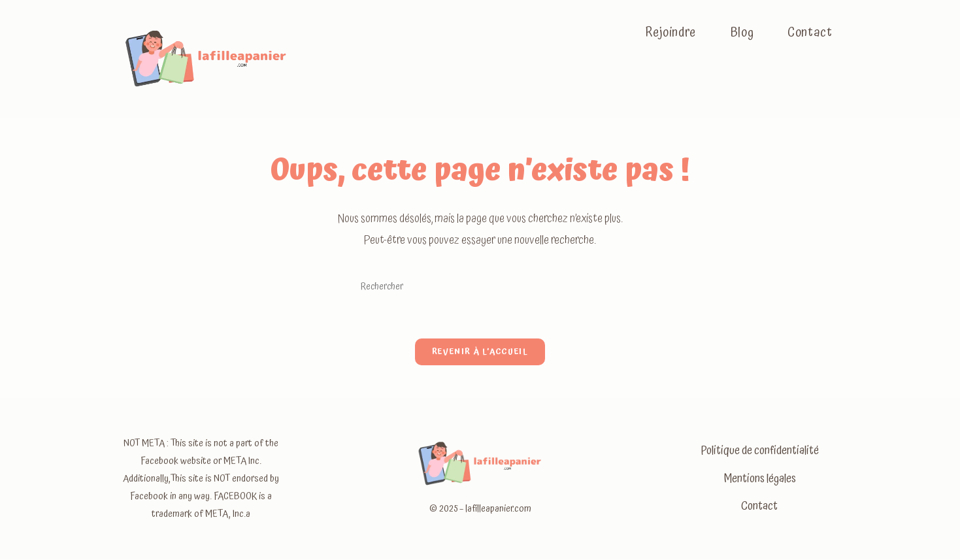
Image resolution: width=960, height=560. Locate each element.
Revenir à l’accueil (480, 353)
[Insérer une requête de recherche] (480, 287)
